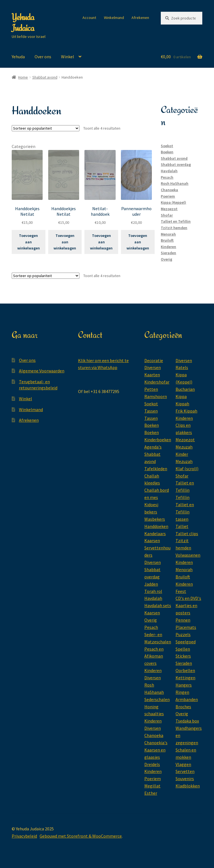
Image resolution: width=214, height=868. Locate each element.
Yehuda (18, 57)
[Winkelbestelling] (46, 128)
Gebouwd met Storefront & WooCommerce (81, 836)
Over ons (43, 57)
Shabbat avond (45, 77)
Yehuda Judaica (23, 22)
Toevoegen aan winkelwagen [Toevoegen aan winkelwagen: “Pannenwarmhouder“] (138, 242)
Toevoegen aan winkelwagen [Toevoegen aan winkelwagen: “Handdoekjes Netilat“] (29, 242)
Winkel (68, 57)
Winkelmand (114, 18)
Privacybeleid (24, 836)
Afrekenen (140, 18)
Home (23, 77)
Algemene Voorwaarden (42, 371)
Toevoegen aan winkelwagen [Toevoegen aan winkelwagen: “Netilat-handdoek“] (101, 242)
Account (89, 18)
